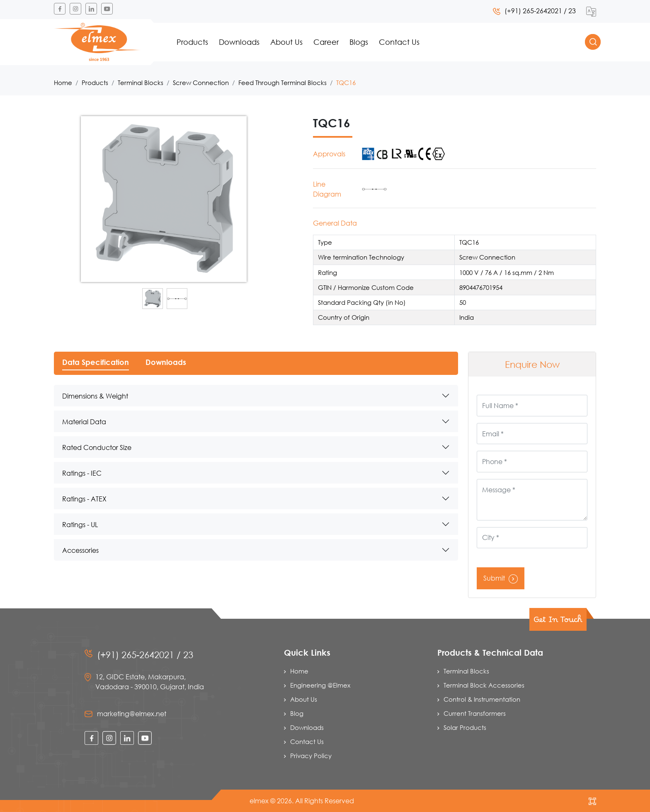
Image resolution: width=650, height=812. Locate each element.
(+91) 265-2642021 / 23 (534, 11)
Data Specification (96, 362)
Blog (297, 713)
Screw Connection (201, 83)
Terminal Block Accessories (484, 685)
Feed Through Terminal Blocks (283, 83)
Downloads (239, 42)
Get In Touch (558, 622)
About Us (286, 42)
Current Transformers (475, 713)
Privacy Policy (311, 756)
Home (63, 83)
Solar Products (465, 727)
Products (192, 42)
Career (326, 42)
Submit (501, 578)
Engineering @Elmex (320, 685)
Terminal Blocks (141, 83)
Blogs (359, 42)
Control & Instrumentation (482, 699)
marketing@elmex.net (132, 714)
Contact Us (399, 42)
